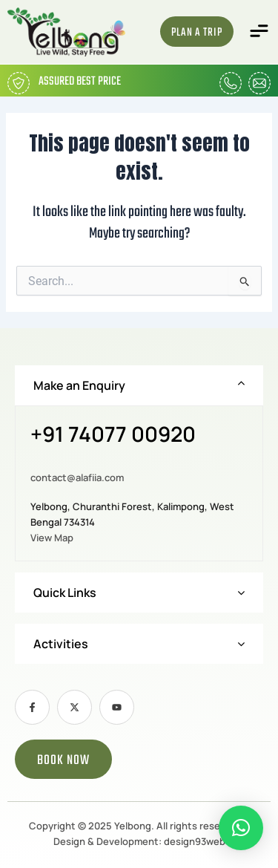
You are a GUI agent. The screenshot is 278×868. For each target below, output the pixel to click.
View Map (52, 538)
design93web (195, 841)
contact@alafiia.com (77, 477)
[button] (259, 32)
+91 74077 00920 (113, 435)
